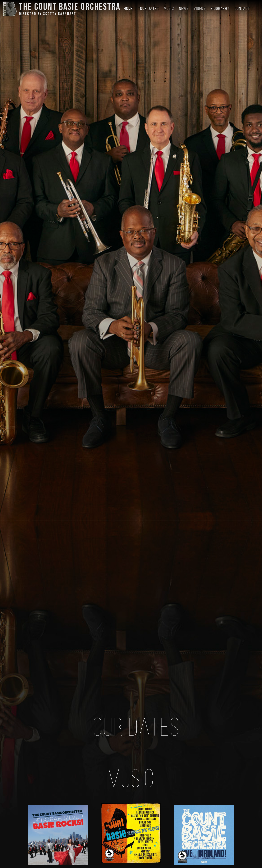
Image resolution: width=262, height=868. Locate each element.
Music (169, 9)
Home (129, 9)
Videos (200, 9)
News (184, 9)
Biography (220, 9)
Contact (242, 9)
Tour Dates (148, 9)
